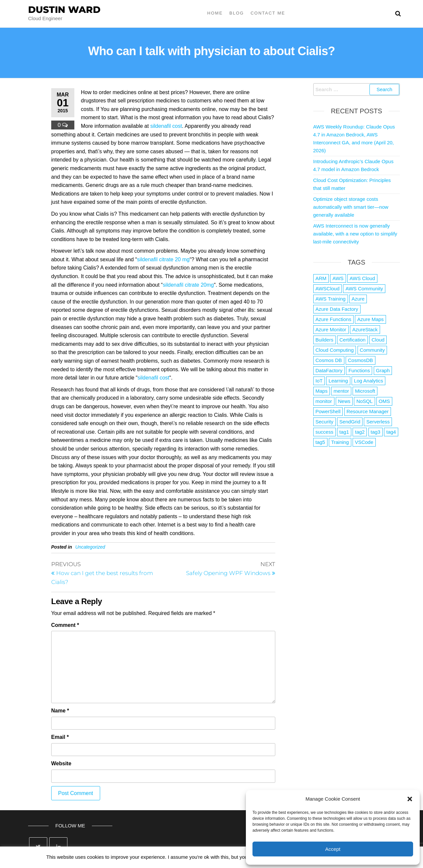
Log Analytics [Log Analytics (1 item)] (368, 381)
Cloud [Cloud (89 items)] (378, 340)
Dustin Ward (64, 10)
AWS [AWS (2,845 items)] (338, 278)
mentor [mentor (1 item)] (341, 391)
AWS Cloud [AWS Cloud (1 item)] (362, 278)
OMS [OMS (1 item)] (384, 401)
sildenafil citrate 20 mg (163, 259)
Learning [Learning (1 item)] (338, 381)
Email (60, 737)
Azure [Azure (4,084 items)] (358, 299)
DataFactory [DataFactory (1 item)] (329, 370)
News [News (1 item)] (344, 401)
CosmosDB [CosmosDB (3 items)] (361, 360)
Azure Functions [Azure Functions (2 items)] (333, 319)
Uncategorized (90, 547)
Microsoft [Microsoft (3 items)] (365, 391)
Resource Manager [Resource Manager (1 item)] (368, 411)
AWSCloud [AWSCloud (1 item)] (328, 289)
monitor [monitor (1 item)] (324, 401)
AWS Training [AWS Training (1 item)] (331, 299)
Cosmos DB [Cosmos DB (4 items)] (329, 360)
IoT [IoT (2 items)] (319, 381)
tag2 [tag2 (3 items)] (360, 432)
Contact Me (268, 13)
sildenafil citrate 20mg (188, 285)
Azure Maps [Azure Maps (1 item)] (370, 319)
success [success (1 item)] (325, 432)
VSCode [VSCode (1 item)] (364, 442)
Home (215, 13)
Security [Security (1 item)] (325, 422)
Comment (65, 625)
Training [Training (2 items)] (340, 442)
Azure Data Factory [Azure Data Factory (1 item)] (337, 309)
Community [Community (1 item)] (372, 350)
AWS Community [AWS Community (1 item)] (364, 289)
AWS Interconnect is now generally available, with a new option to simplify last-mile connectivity (355, 234)
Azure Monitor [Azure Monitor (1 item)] (331, 329)
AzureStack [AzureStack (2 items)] (365, 329)
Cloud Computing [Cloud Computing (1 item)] (335, 350)
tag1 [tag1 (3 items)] (344, 432)
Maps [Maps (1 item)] (322, 391)
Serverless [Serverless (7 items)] (378, 422)
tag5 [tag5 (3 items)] (320, 442)
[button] (410, 799)
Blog (237, 13)
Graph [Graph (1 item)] (383, 370)
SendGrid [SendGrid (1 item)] (350, 422)
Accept (333, 849)
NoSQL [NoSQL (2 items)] (364, 401)
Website (61, 763)
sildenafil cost (166, 126)
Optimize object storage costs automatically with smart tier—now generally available (351, 207)
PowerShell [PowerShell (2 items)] (328, 411)
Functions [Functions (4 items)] (359, 370)
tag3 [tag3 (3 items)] (376, 432)
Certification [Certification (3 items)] (352, 340)
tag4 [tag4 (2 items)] (391, 432)
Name (60, 711)
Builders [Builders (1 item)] (325, 340)
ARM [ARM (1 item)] (321, 278)
